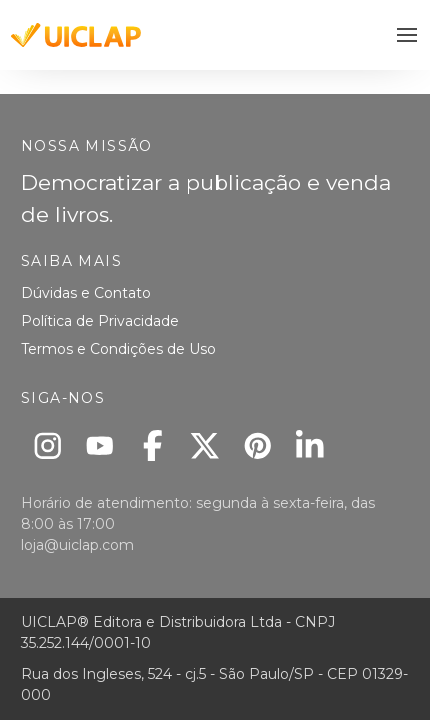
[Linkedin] (310, 445)
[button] (407, 35)
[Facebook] (152, 445)
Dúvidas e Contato (86, 293)
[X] (205, 445)
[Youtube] (100, 445)
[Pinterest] (257, 445)
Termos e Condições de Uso (118, 349)
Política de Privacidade (100, 321)
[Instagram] (47, 445)
